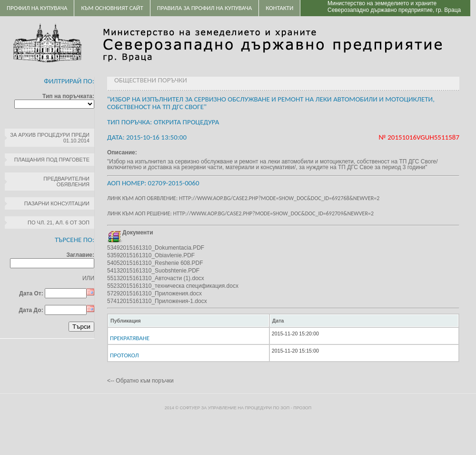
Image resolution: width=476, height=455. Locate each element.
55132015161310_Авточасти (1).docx (156, 278)
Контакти (279, 8)
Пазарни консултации (57, 203)
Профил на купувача (37, 8)
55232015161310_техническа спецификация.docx (173, 286)
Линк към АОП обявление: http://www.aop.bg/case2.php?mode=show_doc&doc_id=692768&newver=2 (243, 198)
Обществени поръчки (151, 80)
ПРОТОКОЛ (124, 355)
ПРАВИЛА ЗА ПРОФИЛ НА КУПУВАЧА (204, 8)
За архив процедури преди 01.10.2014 (50, 138)
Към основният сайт (112, 8)
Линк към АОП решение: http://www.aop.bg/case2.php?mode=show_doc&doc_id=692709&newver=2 (240, 213)
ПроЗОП (302, 408)
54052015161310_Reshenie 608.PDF (155, 263)
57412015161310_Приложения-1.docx (157, 301)
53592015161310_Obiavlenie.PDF (151, 255)
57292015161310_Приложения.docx (154, 293)
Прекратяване (130, 338)
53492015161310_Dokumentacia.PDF (156, 248)
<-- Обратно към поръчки (140, 381)
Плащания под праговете (52, 160)
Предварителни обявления (66, 182)
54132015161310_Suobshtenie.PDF (153, 271)
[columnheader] (188, 321)
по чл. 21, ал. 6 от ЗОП (59, 222)
